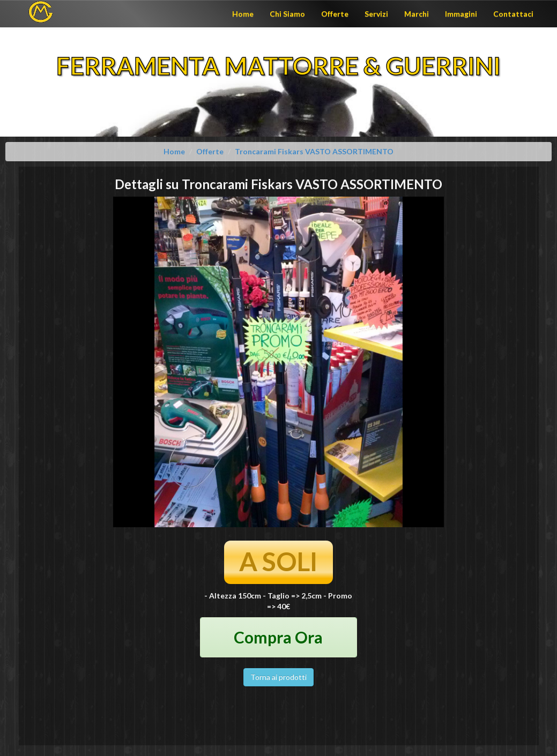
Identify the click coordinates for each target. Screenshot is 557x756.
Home (243, 14)
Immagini (461, 14)
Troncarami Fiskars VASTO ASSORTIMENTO (314, 151)
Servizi (376, 14)
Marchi (417, 14)
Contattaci (513, 14)
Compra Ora (278, 637)
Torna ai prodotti (278, 677)
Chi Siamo (287, 14)
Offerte (335, 14)
